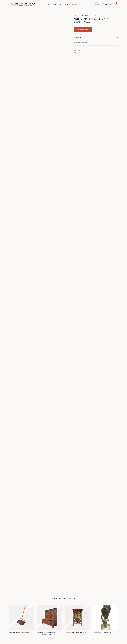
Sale (85, 53)
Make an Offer (83, 30)
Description (77, 37)
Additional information (81, 43)
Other (97, 16)
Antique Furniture (86, 16)
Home (75, 16)
